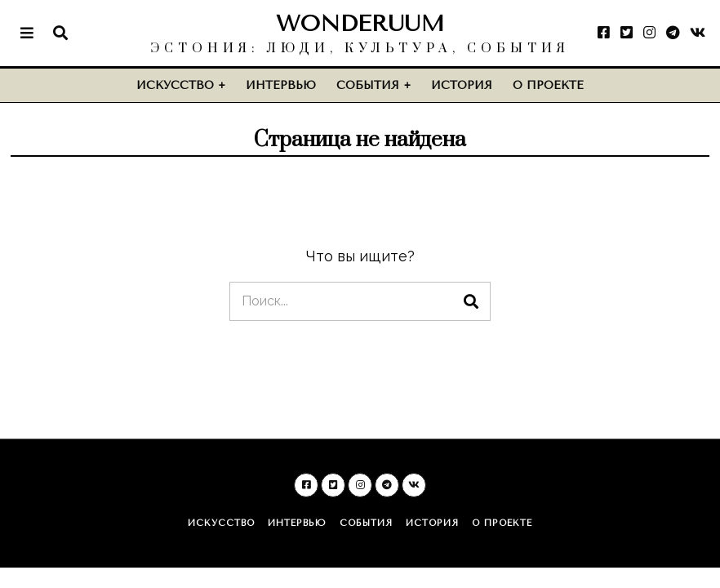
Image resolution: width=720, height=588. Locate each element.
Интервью (281, 85)
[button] (471, 301)
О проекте (548, 85)
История (462, 85)
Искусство (175, 85)
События (368, 85)
